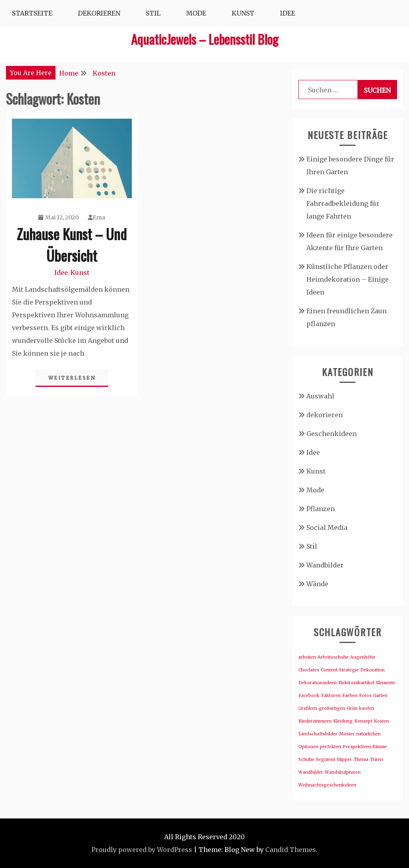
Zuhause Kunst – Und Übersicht (72, 244)
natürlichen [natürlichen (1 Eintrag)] (368, 734)
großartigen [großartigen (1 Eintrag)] (332, 708)
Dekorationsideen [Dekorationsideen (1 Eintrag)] (318, 683)
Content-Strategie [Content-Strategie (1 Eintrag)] (340, 670)
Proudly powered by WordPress (142, 850)
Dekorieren (99, 13)
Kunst (243, 13)
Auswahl (320, 396)
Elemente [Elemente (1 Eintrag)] (386, 683)
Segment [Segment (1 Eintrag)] (326, 759)
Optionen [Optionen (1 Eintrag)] (308, 747)
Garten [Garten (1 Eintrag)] (380, 696)
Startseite (32, 13)
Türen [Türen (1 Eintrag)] (376, 759)
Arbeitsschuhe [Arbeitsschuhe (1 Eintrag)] (333, 657)
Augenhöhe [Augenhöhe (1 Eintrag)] (363, 657)
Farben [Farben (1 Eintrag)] (350, 696)
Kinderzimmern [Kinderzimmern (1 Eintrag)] (315, 721)
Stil (153, 13)
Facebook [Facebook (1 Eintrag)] (309, 696)
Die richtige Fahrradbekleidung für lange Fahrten (343, 203)
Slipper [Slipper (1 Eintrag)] (344, 759)
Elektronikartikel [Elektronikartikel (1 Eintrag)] (356, 683)
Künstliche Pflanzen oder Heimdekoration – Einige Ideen (347, 279)
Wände (317, 584)
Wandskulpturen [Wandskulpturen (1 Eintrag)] (343, 772)
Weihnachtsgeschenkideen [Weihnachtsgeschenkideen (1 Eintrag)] (327, 785)
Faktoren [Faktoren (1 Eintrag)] (331, 696)
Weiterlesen (72, 378)
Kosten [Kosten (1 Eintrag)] (381, 721)
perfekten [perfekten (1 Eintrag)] (331, 747)
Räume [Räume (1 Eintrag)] (380, 747)
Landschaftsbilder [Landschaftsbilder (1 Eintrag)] (318, 734)
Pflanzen (321, 509)
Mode (196, 13)
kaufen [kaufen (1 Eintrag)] (367, 708)
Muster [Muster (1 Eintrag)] (347, 734)
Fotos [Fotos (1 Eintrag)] (365, 696)
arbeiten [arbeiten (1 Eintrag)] (307, 657)
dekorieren (325, 415)
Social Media (327, 528)
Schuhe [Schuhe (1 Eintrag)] (306, 759)
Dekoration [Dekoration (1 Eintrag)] (372, 670)
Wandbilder (325, 565)
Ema (96, 217)
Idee (288, 13)
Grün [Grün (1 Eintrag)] (352, 708)
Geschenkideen (332, 434)
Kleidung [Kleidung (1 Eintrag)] (343, 721)
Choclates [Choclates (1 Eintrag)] (309, 670)
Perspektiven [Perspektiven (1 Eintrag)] (357, 747)
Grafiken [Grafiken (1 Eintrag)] (308, 708)
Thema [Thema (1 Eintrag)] (361, 759)
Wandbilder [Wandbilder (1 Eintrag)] (311, 772)
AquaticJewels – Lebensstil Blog (205, 39)
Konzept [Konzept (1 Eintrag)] (363, 721)
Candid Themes (291, 850)
